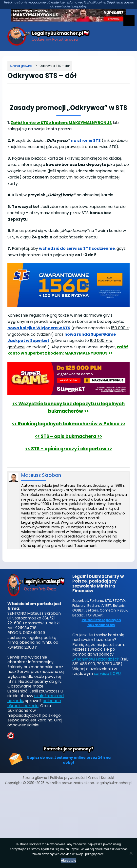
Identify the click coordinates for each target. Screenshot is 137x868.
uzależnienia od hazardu (36, 698)
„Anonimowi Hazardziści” (96, 659)
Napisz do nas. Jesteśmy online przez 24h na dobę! (69, 760)
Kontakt (108, 778)
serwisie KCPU (107, 674)
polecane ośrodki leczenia (34, 703)
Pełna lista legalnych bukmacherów (101, 623)
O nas (93, 778)
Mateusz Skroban (41, 475)
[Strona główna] (21, 66)
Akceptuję (68, 860)
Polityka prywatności (68, 778)
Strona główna (35, 778)
